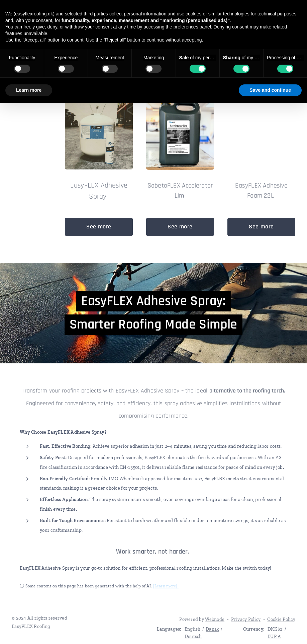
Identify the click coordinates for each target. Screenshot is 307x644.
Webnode (215, 619)
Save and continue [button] (270, 90)
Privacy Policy (246, 619)
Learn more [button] (29, 90)
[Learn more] (166, 586)
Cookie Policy (281, 619)
